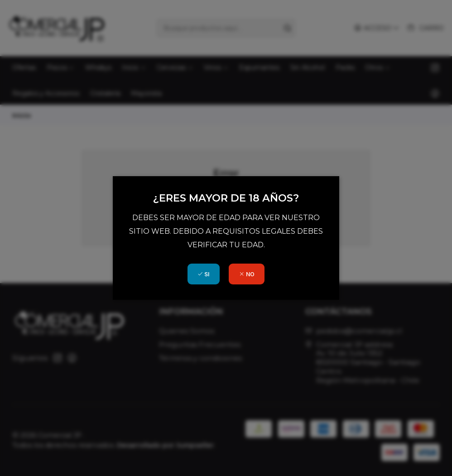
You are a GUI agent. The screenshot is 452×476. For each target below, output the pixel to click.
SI (203, 274)
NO (247, 274)
